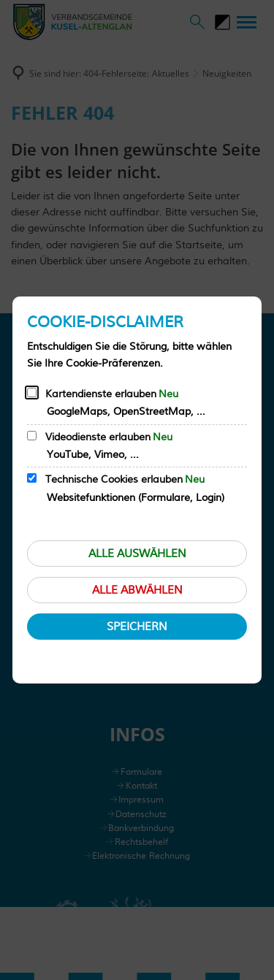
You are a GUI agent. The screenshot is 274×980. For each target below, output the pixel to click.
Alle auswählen (137, 554)
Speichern (137, 627)
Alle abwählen (137, 590)
